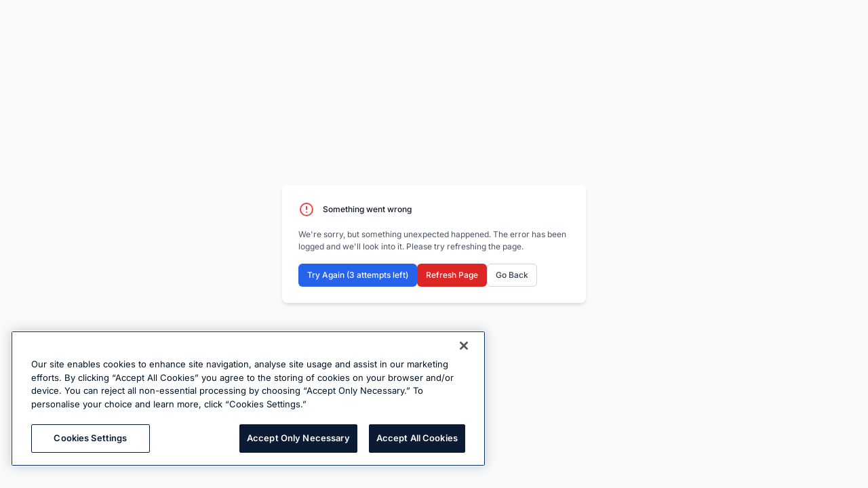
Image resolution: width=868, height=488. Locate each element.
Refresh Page (452, 275)
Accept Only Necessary (298, 438)
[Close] (464, 346)
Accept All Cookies (417, 438)
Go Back (512, 275)
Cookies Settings (90, 438)
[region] (248, 399)
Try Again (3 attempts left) (358, 275)
